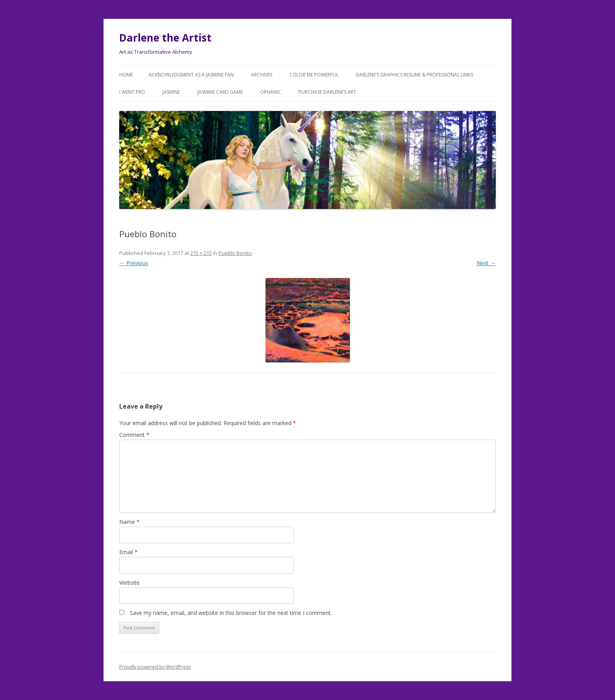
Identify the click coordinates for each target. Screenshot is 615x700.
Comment (134, 435)
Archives (262, 75)
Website (129, 583)
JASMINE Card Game (220, 92)
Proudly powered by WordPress (155, 667)
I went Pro (132, 92)
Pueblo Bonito (235, 253)
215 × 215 (201, 253)
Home (126, 75)
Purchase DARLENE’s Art (327, 92)
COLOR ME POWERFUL (314, 75)
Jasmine (171, 92)
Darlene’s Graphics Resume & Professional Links (414, 75)
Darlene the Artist (165, 38)
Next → (486, 263)
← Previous (134, 263)
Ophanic (271, 92)
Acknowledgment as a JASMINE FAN (191, 75)
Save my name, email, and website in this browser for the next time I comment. (231, 613)
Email (128, 552)
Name (129, 522)
